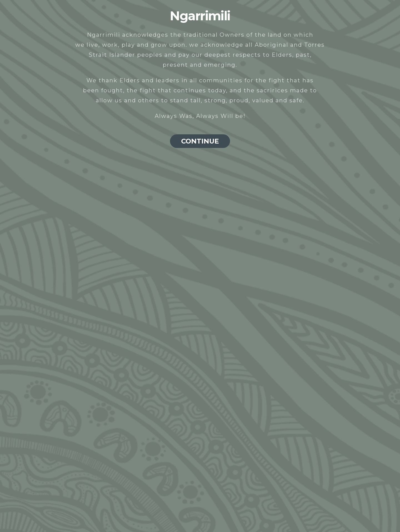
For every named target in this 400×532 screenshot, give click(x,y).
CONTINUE (200, 141)
